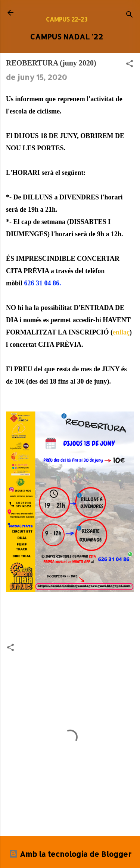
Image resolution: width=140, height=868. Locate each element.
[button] (130, 64)
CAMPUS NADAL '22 (66, 36)
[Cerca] (130, 15)
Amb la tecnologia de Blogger (70, 854)
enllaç (121, 332)
